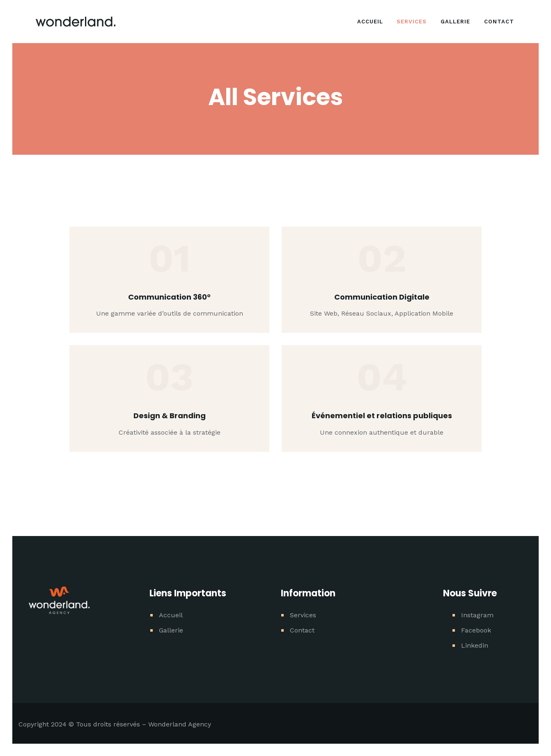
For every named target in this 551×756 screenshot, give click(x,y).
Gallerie (171, 630)
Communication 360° (169, 297)
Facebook (476, 630)
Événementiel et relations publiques (382, 416)
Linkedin (475, 645)
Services (303, 615)
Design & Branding (170, 416)
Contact (302, 630)
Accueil (171, 615)
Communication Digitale (382, 297)
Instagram (477, 615)
